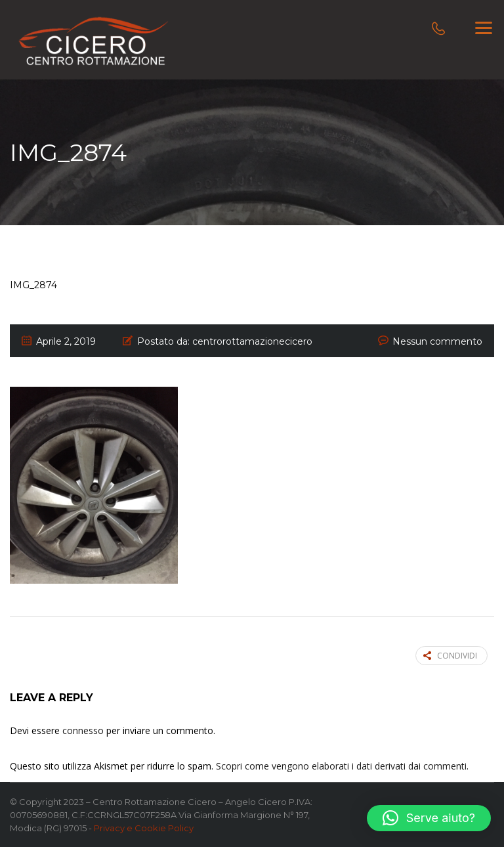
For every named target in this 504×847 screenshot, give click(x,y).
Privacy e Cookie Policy (144, 828)
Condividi (450, 656)
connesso (83, 730)
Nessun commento (437, 341)
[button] (429, 818)
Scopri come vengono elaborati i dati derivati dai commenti (341, 766)
